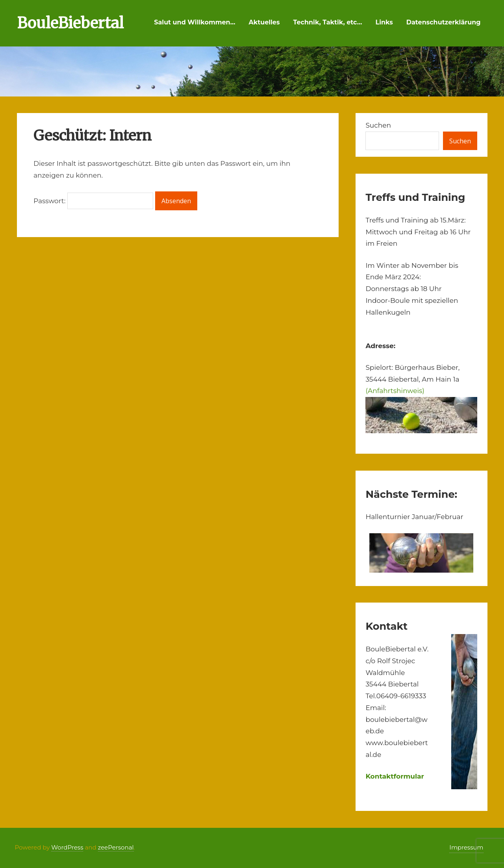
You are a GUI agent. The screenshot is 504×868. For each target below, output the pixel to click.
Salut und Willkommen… (195, 22)
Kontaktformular (395, 776)
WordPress (67, 847)
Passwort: (93, 201)
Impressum (466, 847)
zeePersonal (116, 847)
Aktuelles (264, 22)
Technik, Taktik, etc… (327, 22)
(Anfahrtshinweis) (395, 391)
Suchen (378, 125)
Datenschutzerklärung (444, 22)
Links (384, 22)
